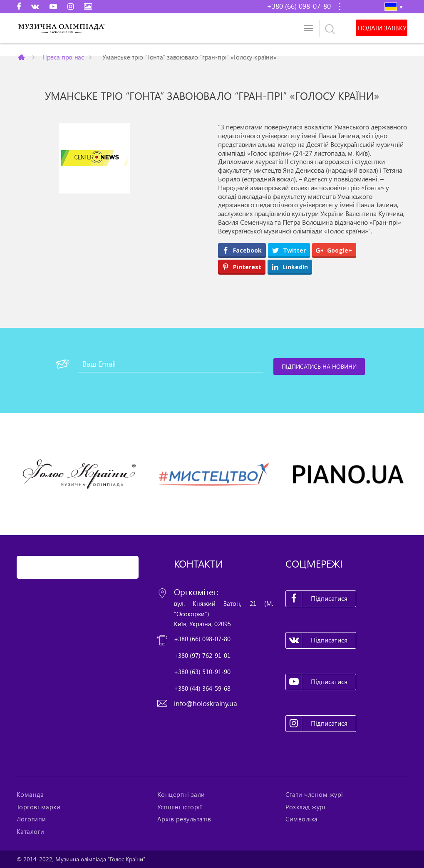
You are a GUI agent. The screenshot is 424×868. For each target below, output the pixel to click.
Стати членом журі (314, 794)
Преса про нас (63, 57)
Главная (22, 57)
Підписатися (317, 599)
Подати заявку (382, 28)
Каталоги (31, 831)
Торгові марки (39, 807)
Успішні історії (180, 807)
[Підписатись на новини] (319, 367)
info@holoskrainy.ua (206, 703)
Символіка (302, 819)
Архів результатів (184, 819)
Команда (30, 794)
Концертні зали (181, 794)
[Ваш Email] (171, 364)
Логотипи (31, 819)
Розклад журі (305, 807)
